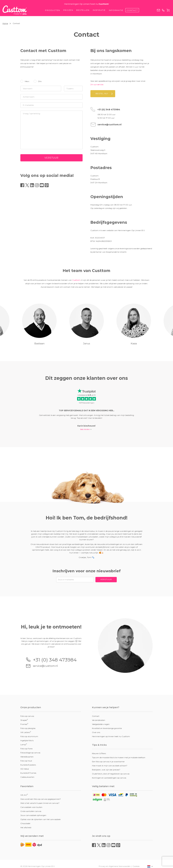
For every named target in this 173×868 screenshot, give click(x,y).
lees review (85, 429)
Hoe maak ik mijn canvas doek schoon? (110, 766)
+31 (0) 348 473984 (163, 10)
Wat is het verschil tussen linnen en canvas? (40, 803)
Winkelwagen (168, 10)
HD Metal (25, 769)
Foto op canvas (27, 716)
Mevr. (27, 81)
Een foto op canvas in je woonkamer (108, 762)
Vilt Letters (26, 732)
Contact (132, 10)
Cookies (136, 866)
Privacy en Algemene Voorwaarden (115, 866)
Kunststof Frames (28, 773)
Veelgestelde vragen (101, 724)
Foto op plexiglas (28, 728)
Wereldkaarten (27, 757)
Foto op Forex (26, 749)
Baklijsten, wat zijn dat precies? (106, 770)
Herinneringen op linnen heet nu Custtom (111, 736)
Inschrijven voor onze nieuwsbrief (87, 571)
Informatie (116, 10)
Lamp (24, 744)
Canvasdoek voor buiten (31, 807)
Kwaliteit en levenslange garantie (107, 728)
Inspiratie (99, 10)
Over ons (96, 732)
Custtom (76, 280)
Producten (53, 10)
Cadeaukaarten (27, 777)
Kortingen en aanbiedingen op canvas (109, 778)
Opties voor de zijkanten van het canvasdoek (41, 819)
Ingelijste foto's (27, 740)
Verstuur (51, 158)
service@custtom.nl (158, 10)
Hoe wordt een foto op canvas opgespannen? (41, 799)
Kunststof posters (28, 765)
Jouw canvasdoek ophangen (33, 815)
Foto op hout (26, 761)
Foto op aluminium (29, 736)
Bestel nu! (102, 94)
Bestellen (83, 10)
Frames (24, 724)
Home (5, 23)
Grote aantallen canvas (31, 811)
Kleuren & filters (99, 753)
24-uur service (97, 84)
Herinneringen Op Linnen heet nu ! (87, 4)
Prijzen (68, 10)
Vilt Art (24, 795)
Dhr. (40, 81)
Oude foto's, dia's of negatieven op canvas (111, 774)
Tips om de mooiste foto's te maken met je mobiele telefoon (119, 757)
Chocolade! (25, 823)
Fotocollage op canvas (30, 753)
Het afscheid (26, 827)
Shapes (24, 720)
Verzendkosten (99, 720)
